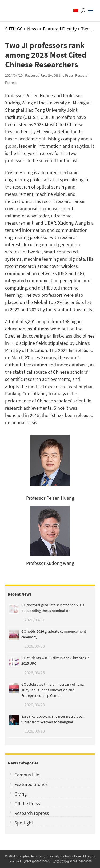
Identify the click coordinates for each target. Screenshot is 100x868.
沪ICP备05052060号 (37, 861)
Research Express (32, 813)
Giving (21, 794)
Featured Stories (31, 784)
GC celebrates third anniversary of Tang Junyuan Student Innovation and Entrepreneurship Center (53, 690)
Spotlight (24, 823)
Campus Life (27, 775)
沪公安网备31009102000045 (73, 861)
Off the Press (64, 75)
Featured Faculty (39, 75)
